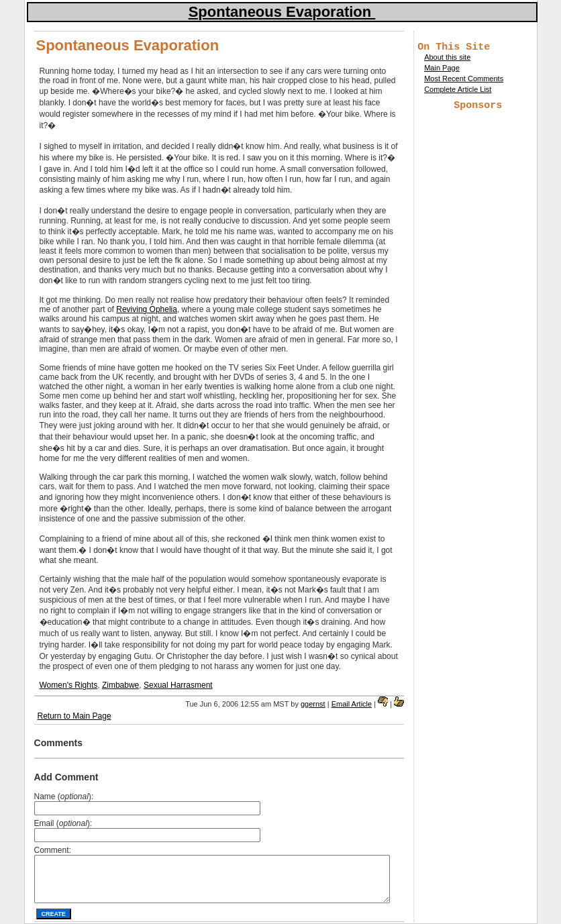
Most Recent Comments (464, 81)
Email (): (63, 823)
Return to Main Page (74, 716)
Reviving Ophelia (147, 309)
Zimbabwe (120, 685)
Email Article (352, 704)
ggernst (313, 704)
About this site (447, 59)
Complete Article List (458, 91)
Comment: (53, 850)
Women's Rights (69, 685)
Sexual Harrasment (178, 685)
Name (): (64, 797)
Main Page (442, 70)
